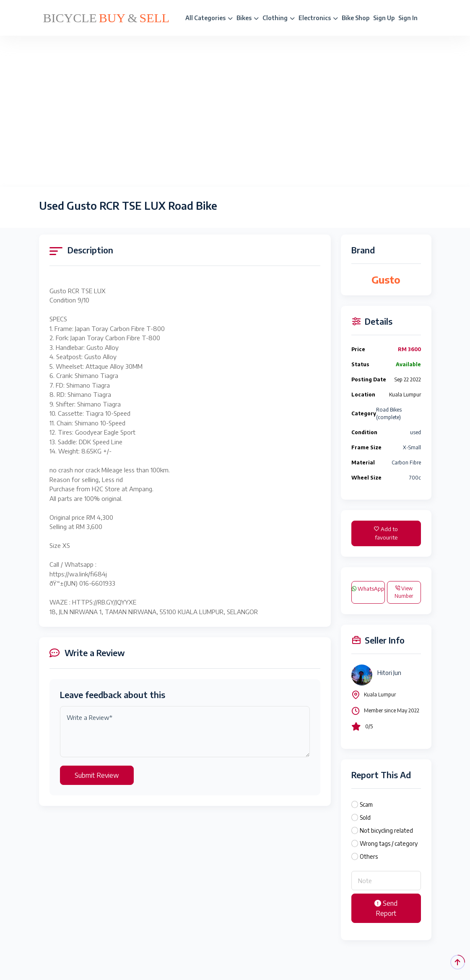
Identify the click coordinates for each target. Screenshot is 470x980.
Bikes (248, 18)
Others (369, 856)
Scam (366, 804)
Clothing (279, 18)
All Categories (209, 18)
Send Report (386, 908)
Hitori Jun (389, 673)
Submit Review (97, 775)
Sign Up (384, 18)
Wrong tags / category (389, 843)
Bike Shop (356, 18)
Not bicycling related (386, 830)
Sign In (408, 18)
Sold (365, 817)
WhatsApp (368, 589)
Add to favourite (386, 533)
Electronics (318, 18)
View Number (404, 592)
